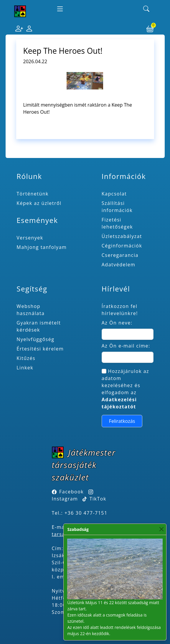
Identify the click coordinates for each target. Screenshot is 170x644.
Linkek (25, 368)
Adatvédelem (119, 265)
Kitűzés (26, 358)
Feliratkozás (122, 421)
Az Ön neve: (117, 323)
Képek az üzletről (39, 203)
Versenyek (30, 238)
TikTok (94, 499)
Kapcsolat (114, 194)
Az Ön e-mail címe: (126, 346)
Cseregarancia (120, 255)
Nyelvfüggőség (35, 339)
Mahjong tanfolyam (42, 247)
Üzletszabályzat (122, 236)
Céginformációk (122, 246)
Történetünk (33, 194)
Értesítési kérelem (40, 349)
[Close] (161, 529)
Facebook (71, 492)
